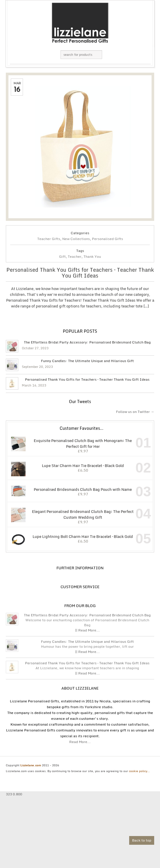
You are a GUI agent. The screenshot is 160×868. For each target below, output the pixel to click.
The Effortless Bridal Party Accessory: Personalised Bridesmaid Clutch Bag (87, 342)
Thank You (92, 256)
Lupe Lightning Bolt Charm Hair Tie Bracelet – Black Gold (72, 536)
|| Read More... (87, 630)
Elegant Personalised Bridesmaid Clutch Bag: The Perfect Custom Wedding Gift (72, 514)
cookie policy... (139, 771)
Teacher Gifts (49, 239)
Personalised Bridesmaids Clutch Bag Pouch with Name (71, 489)
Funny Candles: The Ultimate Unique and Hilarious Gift (87, 361)
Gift (62, 256)
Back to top (142, 840)
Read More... (80, 742)
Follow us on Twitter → (135, 412)
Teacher (75, 256)
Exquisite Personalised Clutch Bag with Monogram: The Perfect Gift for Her (71, 443)
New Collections (76, 239)
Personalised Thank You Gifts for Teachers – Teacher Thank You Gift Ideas (80, 273)
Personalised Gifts (107, 239)
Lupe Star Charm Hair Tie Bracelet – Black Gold (67, 465)
